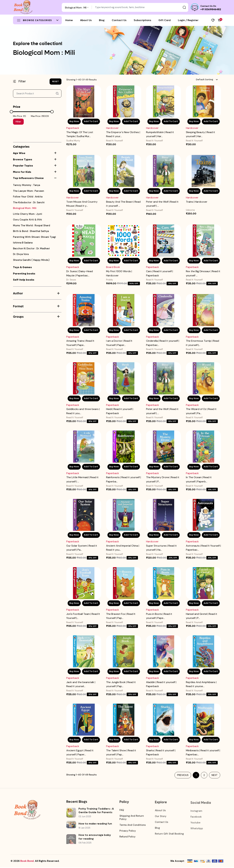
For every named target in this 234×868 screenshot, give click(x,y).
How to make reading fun (95, 824)
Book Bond (27, 862)
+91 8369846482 (211, 9)
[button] (58, 153)
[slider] (11, 112)
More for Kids (22, 172)
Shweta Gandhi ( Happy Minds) (31, 260)
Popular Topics (23, 166)
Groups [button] (36, 317)
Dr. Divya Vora (21, 254)
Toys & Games (22, 267)
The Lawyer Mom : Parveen (29, 191)
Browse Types (23, 159)
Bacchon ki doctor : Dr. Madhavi (31, 249)
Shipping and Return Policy (132, 818)
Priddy (110, 280)
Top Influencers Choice (28, 178)
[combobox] (77, 7)
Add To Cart (91, 121)
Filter (18, 122)
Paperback (73, 128)
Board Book (113, 267)
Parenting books (24, 274)
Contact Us (162, 822)
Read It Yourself (114, 141)
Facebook (196, 816)
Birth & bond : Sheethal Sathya (31, 231)
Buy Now (74, 121)
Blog (157, 828)
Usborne (190, 210)
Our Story (161, 816)
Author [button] (36, 293)
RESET (55, 81)
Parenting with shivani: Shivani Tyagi (34, 237)
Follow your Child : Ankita (28, 197)
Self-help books (24, 280)
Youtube (195, 822)
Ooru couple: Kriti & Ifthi (27, 220)
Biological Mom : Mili (25, 208)
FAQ (122, 810)
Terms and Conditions (133, 825)
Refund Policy (127, 837)
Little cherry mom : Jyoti (28, 214)
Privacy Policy (128, 831)
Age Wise (19, 153)
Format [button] (36, 306)
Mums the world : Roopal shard (32, 226)
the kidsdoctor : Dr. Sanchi (29, 203)
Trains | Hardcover (197, 202)
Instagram (196, 810)
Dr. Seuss (71, 280)
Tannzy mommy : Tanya (26, 185)
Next (215, 776)
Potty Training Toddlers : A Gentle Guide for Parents (96, 811)
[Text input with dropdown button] (140, 7)
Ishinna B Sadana (23, 243)
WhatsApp (197, 828)
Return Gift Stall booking (169, 834)
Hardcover (112, 128)
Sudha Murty (73, 141)
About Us (160, 810)
